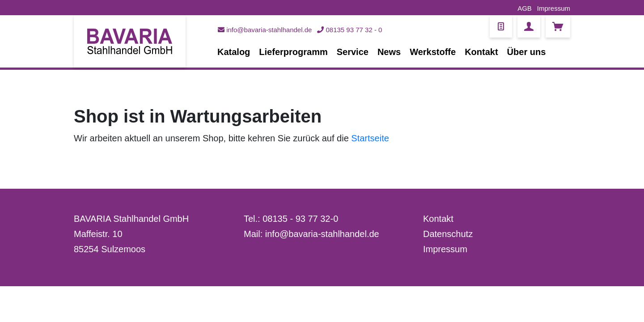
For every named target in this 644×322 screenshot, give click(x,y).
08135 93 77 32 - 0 (350, 30)
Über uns (527, 52)
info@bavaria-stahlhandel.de (265, 30)
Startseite (370, 138)
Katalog (234, 52)
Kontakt (481, 52)
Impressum (554, 8)
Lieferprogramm (293, 52)
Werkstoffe (433, 52)
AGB (525, 8)
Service (353, 52)
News (389, 52)
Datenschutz (448, 234)
